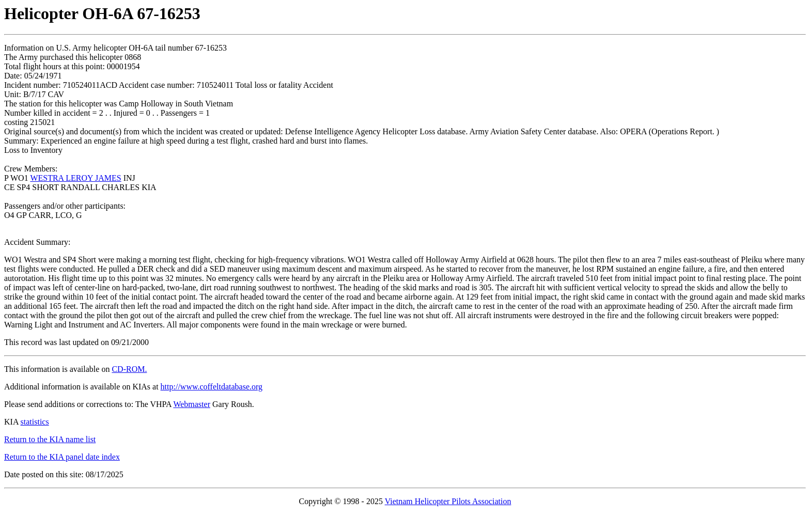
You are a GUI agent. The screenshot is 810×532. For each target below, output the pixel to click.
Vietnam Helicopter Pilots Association (448, 501)
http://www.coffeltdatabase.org (212, 387)
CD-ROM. (129, 369)
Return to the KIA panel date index (62, 457)
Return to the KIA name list (50, 439)
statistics (35, 422)
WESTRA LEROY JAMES (75, 178)
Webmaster (192, 404)
